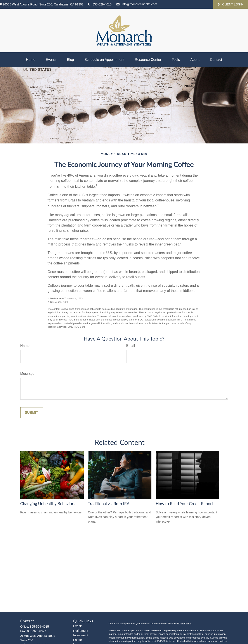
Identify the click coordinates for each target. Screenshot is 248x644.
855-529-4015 (100, 4)
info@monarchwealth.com (137, 4)
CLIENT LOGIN (231, 4)
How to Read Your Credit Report (185, 504)
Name (25, 346)
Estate (78, 640)
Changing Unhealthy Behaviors (48, 504)
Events (78, 626)
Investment (81, 635)
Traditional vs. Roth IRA (109, 504)
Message (27, 374)
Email (131, 346)
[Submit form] (32, 413)
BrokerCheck (184, 624)
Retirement (81, 631)
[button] (31, 60)
